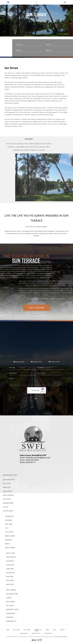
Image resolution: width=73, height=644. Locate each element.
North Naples (11, 557)
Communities (38, 630)
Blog (55, 630)
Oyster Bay (10, 565)
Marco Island (10, 536)
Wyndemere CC (11, 621)
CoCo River (7, 499)
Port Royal (10, 581)
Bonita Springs (8, 495)
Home (8, 630)
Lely (7, 528)
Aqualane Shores (9, 480)
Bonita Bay (7, 487)
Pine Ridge (10, 577)
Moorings (9, 540)
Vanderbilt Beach (12, 610)
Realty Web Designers (61, 637)
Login (37, 631)
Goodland (9, 520)
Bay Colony (7, 484)
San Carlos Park (12, 594)
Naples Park (11, 553)
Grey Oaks (9, 524)
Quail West (10, 584)
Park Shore (10, 569)
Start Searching (37, 313)
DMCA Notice (24, 633)
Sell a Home (27, 630)
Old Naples (10, 561)
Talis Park (10, 606)
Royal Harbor (11, 590)
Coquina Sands (8, 503)
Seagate (9, 598)
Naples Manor (10, 548)
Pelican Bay (10, 573)
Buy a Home (16, 630)
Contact (62, 630)
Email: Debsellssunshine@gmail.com (35, 458)
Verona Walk (11, 613)
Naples (8, 544)
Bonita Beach (8, 491)
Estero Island (8, 511)
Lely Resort (10, 532)
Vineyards (10, 617)
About (48, 630)
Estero (6, 507)
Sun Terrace (11, 602)
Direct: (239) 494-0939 (29, 460)
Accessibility (49, 633)
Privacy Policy (36, 633)
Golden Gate (10, 516)
